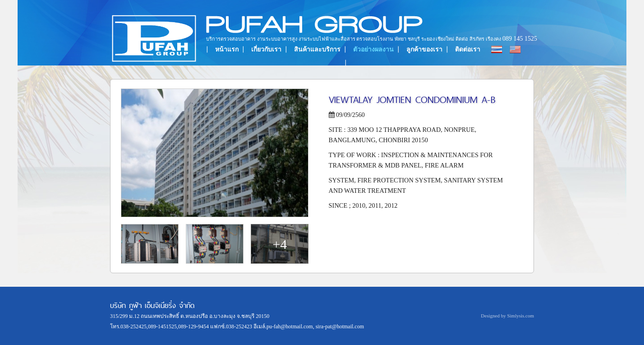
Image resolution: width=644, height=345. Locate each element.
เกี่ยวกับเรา (266, 49)
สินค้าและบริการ (317, 49)
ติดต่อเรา (468, 49)
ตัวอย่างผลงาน (373, 49)
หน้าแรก (227, 49)
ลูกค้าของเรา (424, 49)
